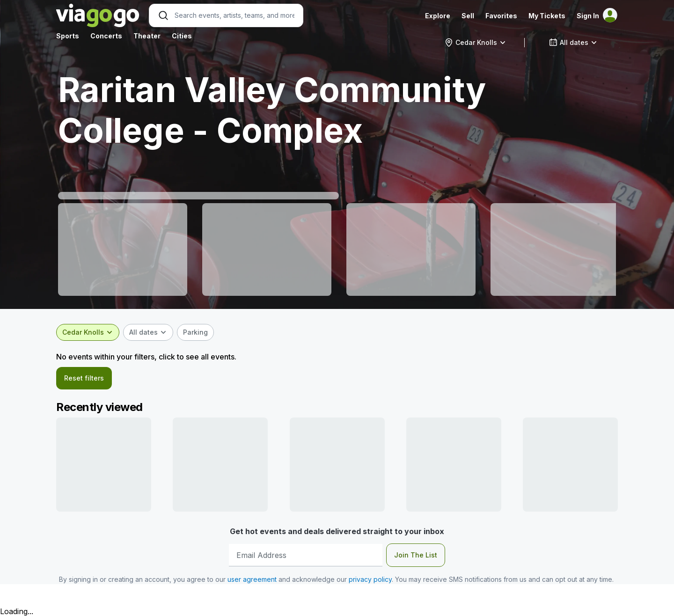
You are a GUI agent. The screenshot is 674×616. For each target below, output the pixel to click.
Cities (182, 36)
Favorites (501, 16)
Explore (438, 16)
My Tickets (547, 16)
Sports (68, 36)
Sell (468, 16)
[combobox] (475, 43)
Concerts (106, 36)
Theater (147, 36)
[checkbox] (195, 332)
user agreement (252, 579)
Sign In (588, 16)
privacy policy (370, 579)
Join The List (416, 555)
